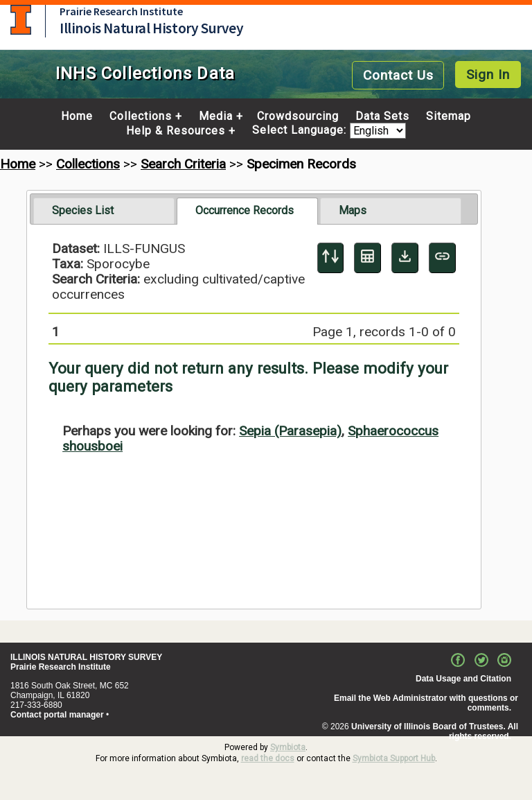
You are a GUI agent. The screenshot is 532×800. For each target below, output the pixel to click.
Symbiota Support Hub (394, 758)
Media (216, 116)
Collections (141, 116)
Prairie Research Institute (121, 11)
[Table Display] (367, 258)
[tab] (104, 211)
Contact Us (398, 75)
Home (77, 116)
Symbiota (288, 747)
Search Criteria (183, 164)
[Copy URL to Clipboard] (442, 258)
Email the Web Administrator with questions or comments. (426, 703)
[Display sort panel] (331, 258)
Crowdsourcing (298, 116)
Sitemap (449, 116)
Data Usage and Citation (463, 679)
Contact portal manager (57, 715)
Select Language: (301, 131)
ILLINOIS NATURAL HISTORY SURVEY (86, 657)
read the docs (268, 758)
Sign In (488, 75)
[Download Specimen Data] (405, 258)
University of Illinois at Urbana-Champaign (21, 20)
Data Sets (382, 116)
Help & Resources (176, 131)
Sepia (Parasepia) (290, 431)
